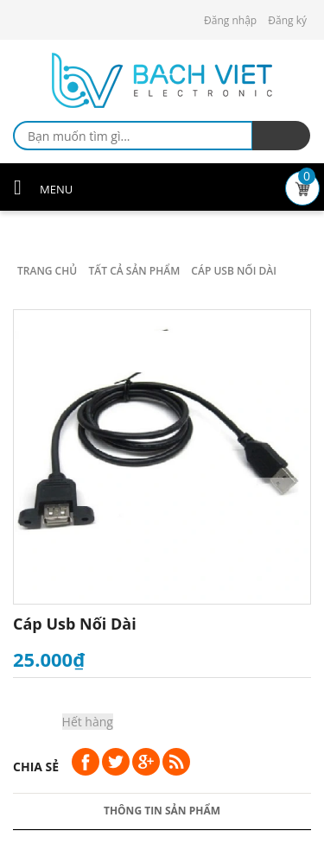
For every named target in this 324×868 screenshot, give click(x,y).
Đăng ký (287, 20)
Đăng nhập (230, 20)
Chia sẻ (36, 767)
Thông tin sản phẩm (162, 811)
